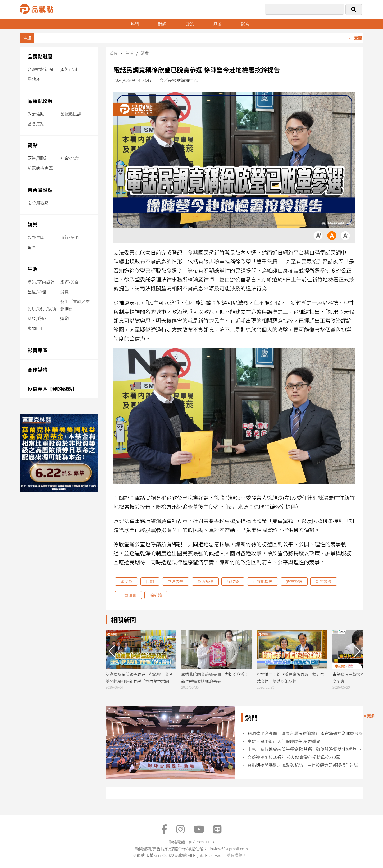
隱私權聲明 (236, 855)
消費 (65, 292)
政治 (190, 24)
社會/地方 (70, 158)
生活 (32, 269)
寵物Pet (35, 328)
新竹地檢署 (263, 581)
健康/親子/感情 (42, 308)
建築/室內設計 (41, 282)
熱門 (135, 24)
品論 (217, 24)
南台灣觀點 (40, 190)
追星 (32, 247)
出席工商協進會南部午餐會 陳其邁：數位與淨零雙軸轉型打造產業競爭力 (306, 749)
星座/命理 (37, 292)
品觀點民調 (71, 114)
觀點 (32, 145)
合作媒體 (37, 369)
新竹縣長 (324, 581)
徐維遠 (156, 595)
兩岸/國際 (37, 158)
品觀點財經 (40, 56)
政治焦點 (36, 114)
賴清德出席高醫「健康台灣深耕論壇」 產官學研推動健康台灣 (305, 733)
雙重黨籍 (294, 581)
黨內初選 (205, 581)
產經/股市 (70, 69)
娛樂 (32, 224)
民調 (150, 581)
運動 (65, 318)
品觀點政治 (40, 101)
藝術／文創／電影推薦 (75, 305)
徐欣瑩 (233, 581)
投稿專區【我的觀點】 (52, 389)
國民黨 (126, 581)
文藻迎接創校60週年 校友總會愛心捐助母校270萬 (294, 757)
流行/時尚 (70, 237)
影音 (245, 24)
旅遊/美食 (70, 282)
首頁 (114, 53)
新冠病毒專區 (40, 168)
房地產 (34, 79)
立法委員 (176, 581)
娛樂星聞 (36, 237)
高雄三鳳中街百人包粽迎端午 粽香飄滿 (284, 741)
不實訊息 (128, 595)
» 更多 (369, 716)
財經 (162, 24)
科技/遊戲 (37, 318)
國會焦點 (36, 123)
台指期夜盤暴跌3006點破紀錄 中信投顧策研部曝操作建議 (303, 765)
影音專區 (37, 350)
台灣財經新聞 (40, 69)
